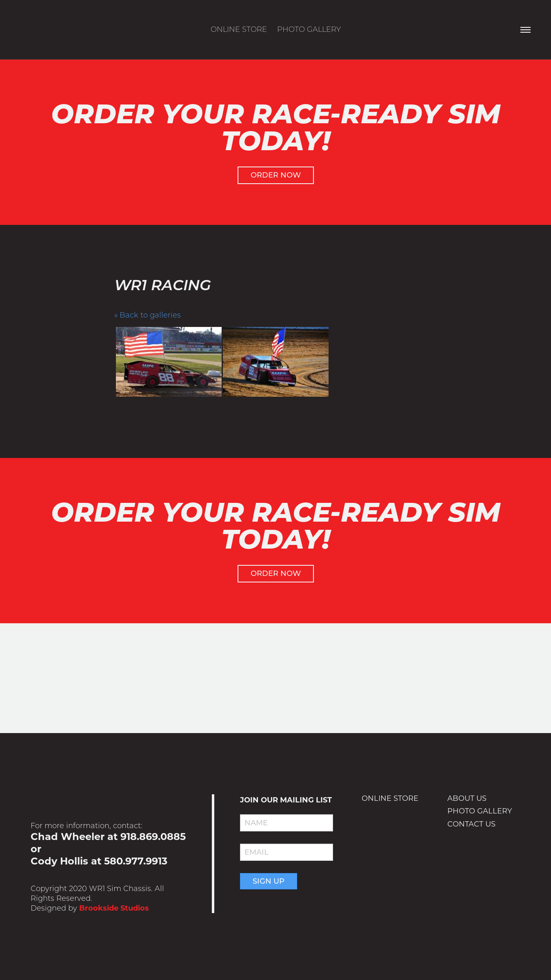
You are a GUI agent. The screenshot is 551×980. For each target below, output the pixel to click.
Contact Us (471, 824)
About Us (467, 799)
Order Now (276, 175)
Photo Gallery (309, 29)
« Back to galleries (148, 315)
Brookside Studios (114, 908)
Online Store (239, 29)
